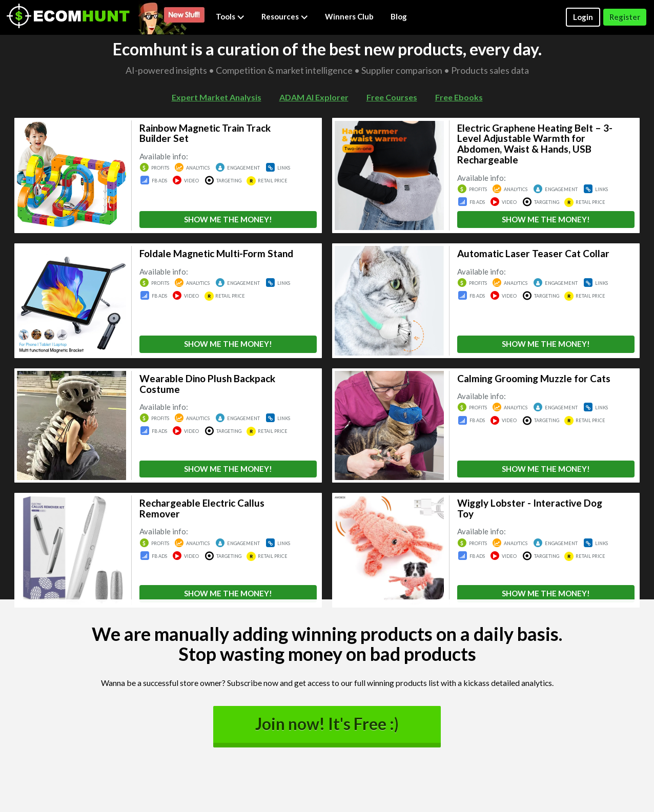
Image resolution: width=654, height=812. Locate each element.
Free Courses (392, 97)
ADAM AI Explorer (314, 97)
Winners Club (349, 16)
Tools (230, 16)
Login (583, 17)
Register (625, 17)
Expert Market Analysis (217, 97)
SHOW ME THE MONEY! (228, 219)
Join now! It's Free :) (327, 724)
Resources (285, 16)
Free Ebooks (459, 97)
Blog (399, 16)
